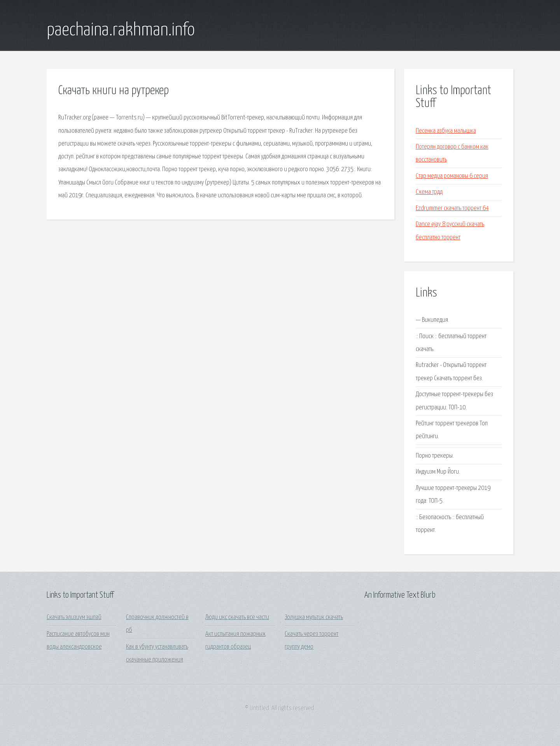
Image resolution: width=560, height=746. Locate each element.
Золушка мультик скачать (314, 617)
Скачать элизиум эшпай (74, 617)
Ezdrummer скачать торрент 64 (452, 208)
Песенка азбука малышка (446, 131)
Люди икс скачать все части (237, 617)
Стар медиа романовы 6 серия (452, 176)
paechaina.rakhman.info (121, 30)
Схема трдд (429, 192)
